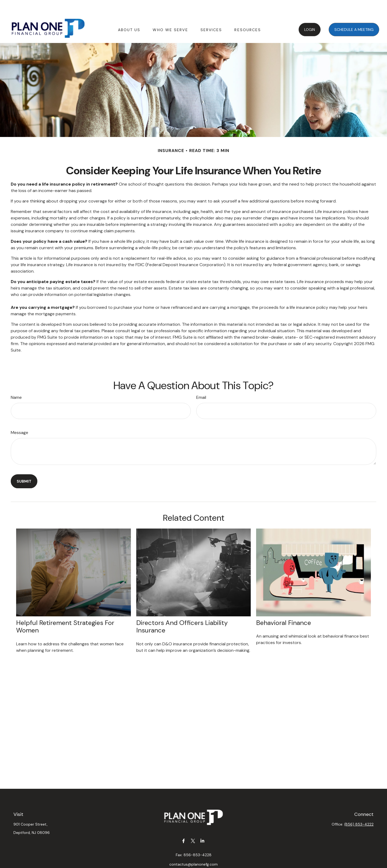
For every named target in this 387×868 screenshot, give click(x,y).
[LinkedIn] (203, 825)
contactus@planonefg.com (193, 848)
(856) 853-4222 (359, 808)
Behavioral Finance (284, 607)
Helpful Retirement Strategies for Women (65, 610)
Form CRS (199, 864)
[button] (129, 13)
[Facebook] (184, 825)
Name (16, 381)
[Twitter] (193, 825)
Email (201, 381)
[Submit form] (24, 465)
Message (19, 416)
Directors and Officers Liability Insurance (182, 610)
